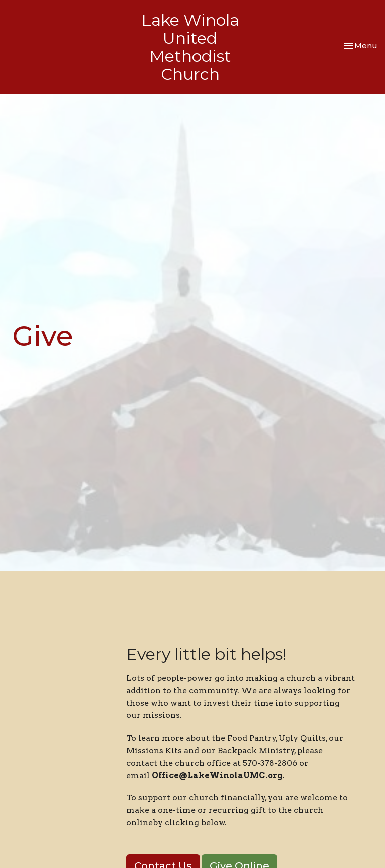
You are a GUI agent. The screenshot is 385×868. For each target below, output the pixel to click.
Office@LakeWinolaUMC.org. (219, 775)
